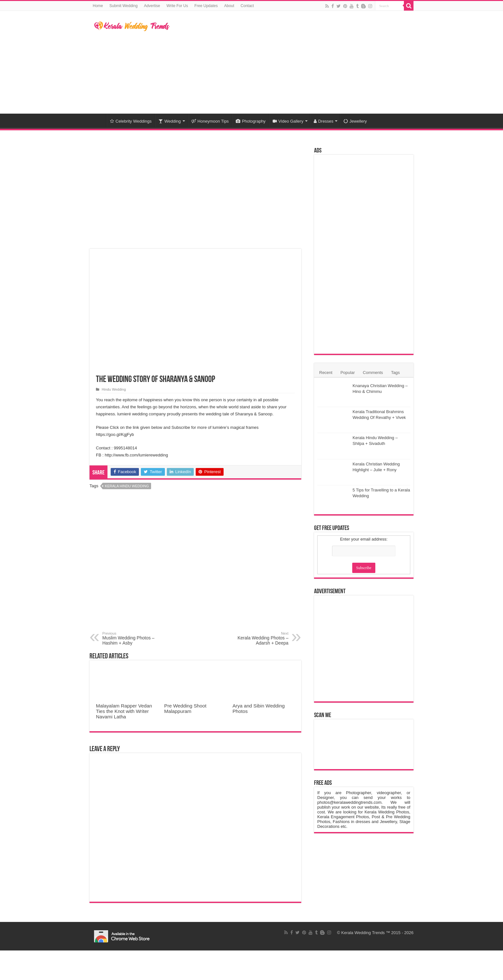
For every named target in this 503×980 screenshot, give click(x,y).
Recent (326, 373)
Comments (373, 373)
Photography (251, 121)
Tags (395, 373)
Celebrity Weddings (131, 121)
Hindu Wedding (114, 389)
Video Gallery (288, 121)
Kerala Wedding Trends (363, 933)
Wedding (170, 121)
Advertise (152, 6)
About (229, 6)
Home (98, 6)
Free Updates (206, 6)
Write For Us (177, 6)
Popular (348, 373)
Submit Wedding (124, 6)
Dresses (324, 121)
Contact (247, 6)
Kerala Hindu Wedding (127, 486)
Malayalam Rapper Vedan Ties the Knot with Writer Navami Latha (124, 711)
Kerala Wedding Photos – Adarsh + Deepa (256, 638)
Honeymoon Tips (210, 121)
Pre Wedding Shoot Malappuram (185, 708)
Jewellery (355, 121)
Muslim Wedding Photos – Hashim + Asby (135, 638)
